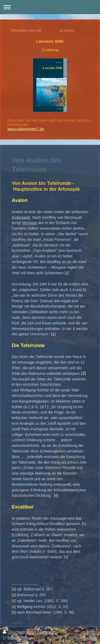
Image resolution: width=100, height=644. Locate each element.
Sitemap (45, 632)
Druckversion (19, 632)
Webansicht (86, 638)
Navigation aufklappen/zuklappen (50, 7)
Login (92, 632)
